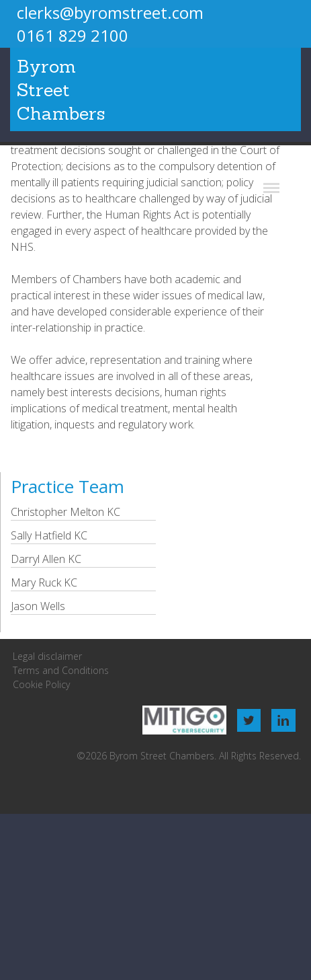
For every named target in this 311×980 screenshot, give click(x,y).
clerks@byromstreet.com (110, 12)
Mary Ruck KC (44, 582)
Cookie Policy (41, 684)
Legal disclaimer (47, 656)
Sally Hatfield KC (49, 535)
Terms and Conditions (61, 670)
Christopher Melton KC (65, 512)
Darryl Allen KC (46, 559)
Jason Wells (38, 606)
